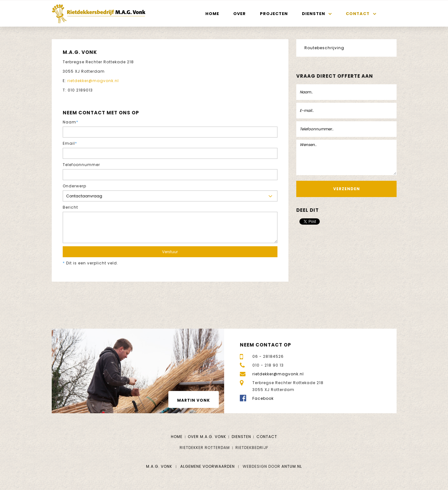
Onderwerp (74, 186)
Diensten (314, 14)
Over (240, 14)
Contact (358, 14)
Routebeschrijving (324, 48)
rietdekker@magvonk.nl (93, 81)
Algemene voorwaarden (208, 466)
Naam (71, 122)
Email (70, 143)
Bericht (70, 207)
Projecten (274, 14)
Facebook (263, 398)
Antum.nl (292, 466)
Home (212, 14)
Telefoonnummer (81, 165)
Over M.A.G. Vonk (207, 437)
